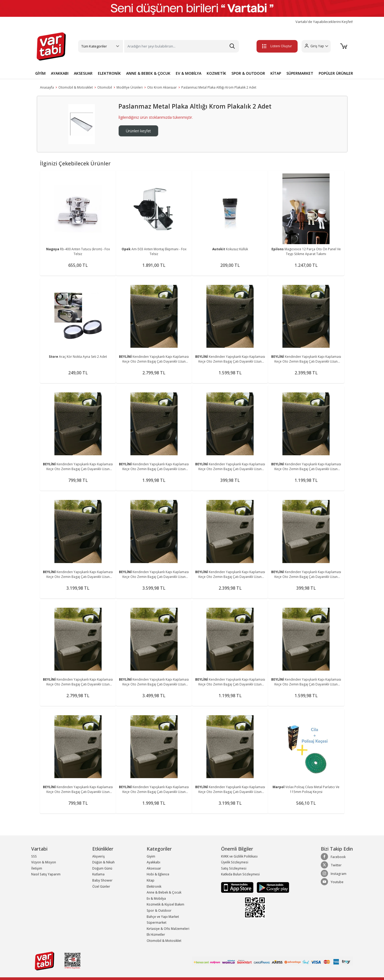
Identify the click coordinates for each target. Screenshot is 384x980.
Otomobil (105, 87)
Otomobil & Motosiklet (76, 87)
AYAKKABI (60, 73)
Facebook (333, 857)
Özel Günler (101, 886)
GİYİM (40, 73)
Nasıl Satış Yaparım (46, 874)
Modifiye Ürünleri (130, 87)
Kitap (151, 880)
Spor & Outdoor (159, 910)
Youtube (332, 882)
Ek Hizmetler (156, 935)
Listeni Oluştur (277, 46)
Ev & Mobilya (156, 898)
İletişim (37, 868)
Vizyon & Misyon (44, 862)
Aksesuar (154, 868)
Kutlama (98, 874)
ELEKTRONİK (109, 73)
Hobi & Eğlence (158, 874)
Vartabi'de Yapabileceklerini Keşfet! (324, 22)
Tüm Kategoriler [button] (94, 46)
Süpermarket (157, 923)
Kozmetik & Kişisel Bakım (165, 904)
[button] (316, 46)
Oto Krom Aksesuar (162, 87)
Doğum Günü (102, 868)
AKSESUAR (83, 73)
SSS (34, 856)
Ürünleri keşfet (138, 131)
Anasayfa (47, 87)
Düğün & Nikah (103, 862)
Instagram (334, 874)
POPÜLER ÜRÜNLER (336, 73)
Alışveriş (99, 856)
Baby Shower (102, 880)
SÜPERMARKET (300, 73)
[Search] (182, 46)
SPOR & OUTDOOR (248, 73)
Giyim (151, 856)
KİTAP (276, 73)
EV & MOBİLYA (189, 73)
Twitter (331, 865)
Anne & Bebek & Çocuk (164, 892)
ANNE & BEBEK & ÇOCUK (148, 73)
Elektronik (154, 886)
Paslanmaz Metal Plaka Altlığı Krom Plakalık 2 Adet (219, 87)
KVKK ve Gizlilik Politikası (239, 856)
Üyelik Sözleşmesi (235, 862)
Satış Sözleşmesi (234, 868)
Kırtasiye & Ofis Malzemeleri (168, 929)
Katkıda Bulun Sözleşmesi (240, 874)
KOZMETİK (216, 73)
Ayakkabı (153, 862)
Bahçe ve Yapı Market (163, 917)
